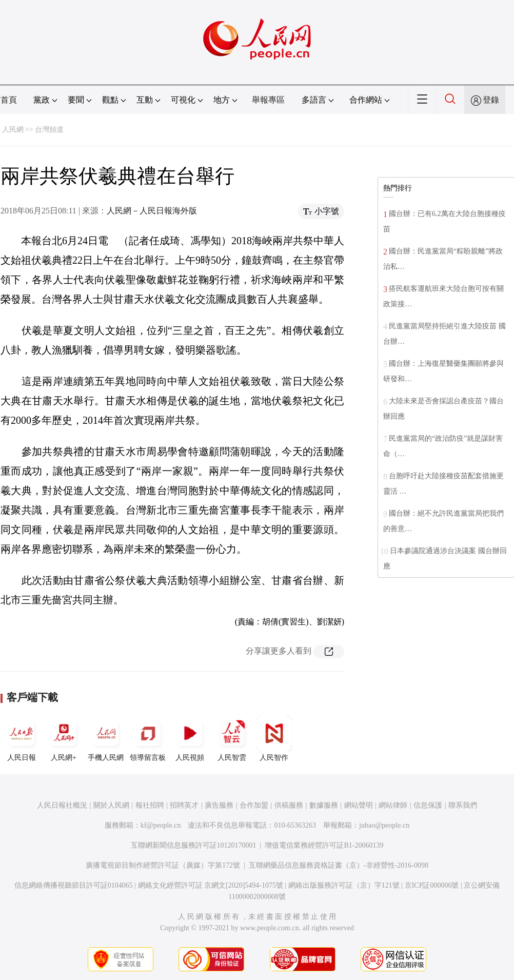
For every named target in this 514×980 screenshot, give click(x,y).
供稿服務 (289, 805)
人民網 (13, 130)
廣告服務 (219, 805)
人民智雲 (232, 738)
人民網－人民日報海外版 (152, 211)
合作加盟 (254, 805)
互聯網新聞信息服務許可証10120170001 (194, 845)
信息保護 (428, 805)
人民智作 (274, 738)
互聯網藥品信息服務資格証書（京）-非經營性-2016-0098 (339, 865)
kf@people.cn (161, 825)
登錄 (491, 100)
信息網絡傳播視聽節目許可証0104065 (74, 885)
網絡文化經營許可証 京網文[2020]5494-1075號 (211, 885)
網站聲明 (359, 805)
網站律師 (393, 805)
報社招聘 (150, 805)
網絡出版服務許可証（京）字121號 (344, 885)
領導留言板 (148, 738)
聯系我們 (463, 805)
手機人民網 (106, 738)
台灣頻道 (49, 130)
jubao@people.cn (384, 825)
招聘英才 (184, 805)
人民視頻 (190, 738)
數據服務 (324, 805)
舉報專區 (268, 100)
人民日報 (22, 738)
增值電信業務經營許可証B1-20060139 (324, 845)
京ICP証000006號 (432, 885)
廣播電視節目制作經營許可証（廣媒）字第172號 (163, 865)
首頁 (9, 100)
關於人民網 (111, 805)
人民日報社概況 (62, 805)
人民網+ (64, 738)
